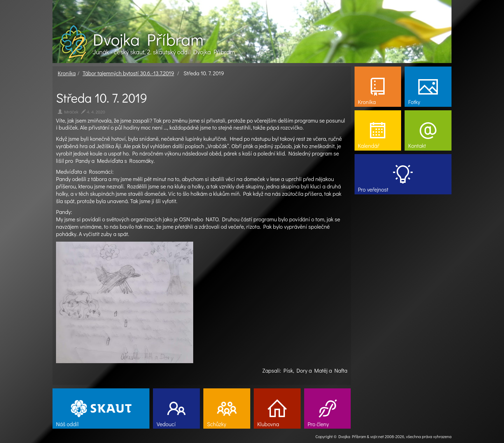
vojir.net (377, 436)
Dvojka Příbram (148, 39)
